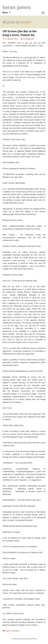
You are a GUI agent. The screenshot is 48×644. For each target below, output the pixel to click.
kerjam (26, 22)
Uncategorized (28, 39)
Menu (5, 13)
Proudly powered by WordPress (24, 639)
